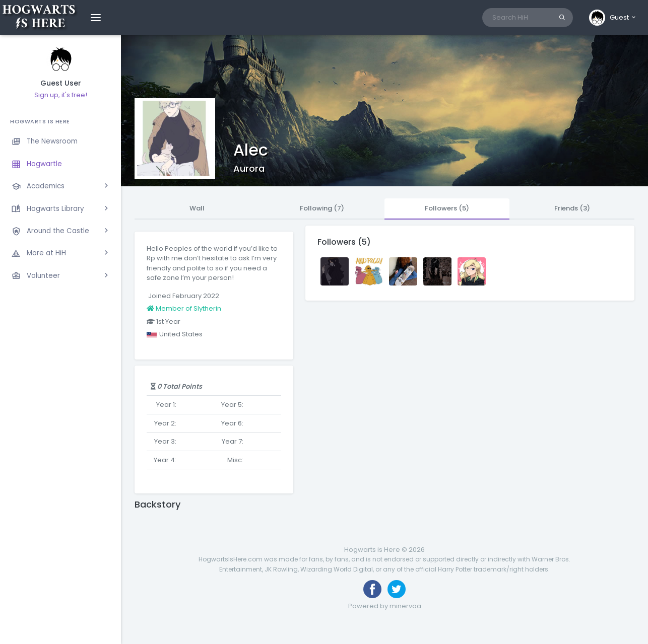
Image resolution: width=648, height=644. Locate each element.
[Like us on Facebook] (372, 589)
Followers (447, 208)
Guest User (61, 83)
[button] (613, 18)
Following (322, 208)
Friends (572, 208)
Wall (197, 208)
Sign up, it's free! (61, 95)
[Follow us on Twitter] (397, 589)
